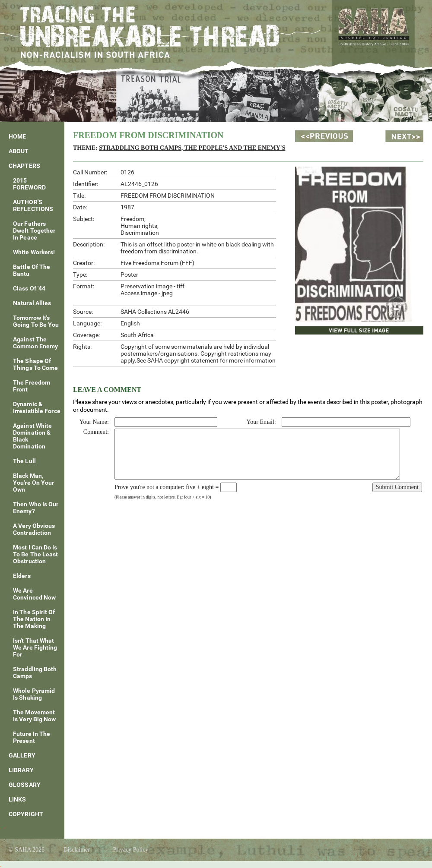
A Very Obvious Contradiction (34, 529)
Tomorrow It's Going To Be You (36, 321)
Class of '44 (29, 288)
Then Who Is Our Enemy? (36, 508)
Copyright (26, 814)
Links (17, 799)
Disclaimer (76, 850)
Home (17, 136)
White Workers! (34, 252)
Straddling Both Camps (35, 672)
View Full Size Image (331, 329)
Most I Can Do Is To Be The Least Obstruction (36, 554)
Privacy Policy (130, 850)
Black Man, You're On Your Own (33, 483)
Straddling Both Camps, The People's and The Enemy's (192, 148)
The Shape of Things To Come (35, 364)
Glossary (25, 785)
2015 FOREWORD (29, 184)
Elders (22, 576)
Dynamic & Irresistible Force (37, 407)
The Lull (24, 461)
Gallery (22, 755)
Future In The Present (32, 737)
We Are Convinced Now (34, 594)
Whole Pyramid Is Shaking (34, 694)
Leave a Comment (107, 390)
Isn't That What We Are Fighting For (35, 647)
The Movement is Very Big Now (35, 716)
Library (21, 770)
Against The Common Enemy (35, 343)
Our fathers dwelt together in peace (34, 230)
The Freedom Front (32, 386)
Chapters (24, 166)
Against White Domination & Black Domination (32, 436)
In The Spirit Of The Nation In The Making (34, 619)
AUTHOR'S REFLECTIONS (33, 205)
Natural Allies (32, 303)
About (19, 151)
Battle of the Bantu (32, 270)
